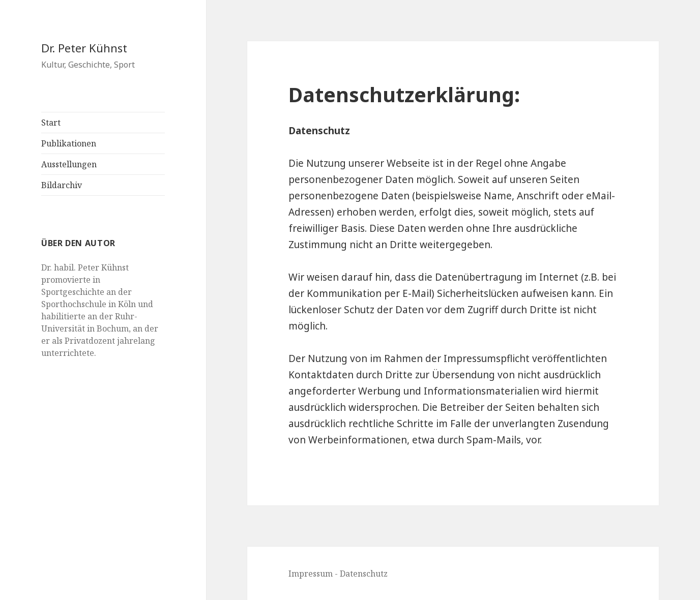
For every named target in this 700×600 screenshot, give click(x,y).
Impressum (311, 574)
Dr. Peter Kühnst (84, 48)
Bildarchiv (62, 185)
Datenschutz (364, 574)
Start (51, 123)
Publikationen (69, 143)
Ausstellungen (69, 164)
